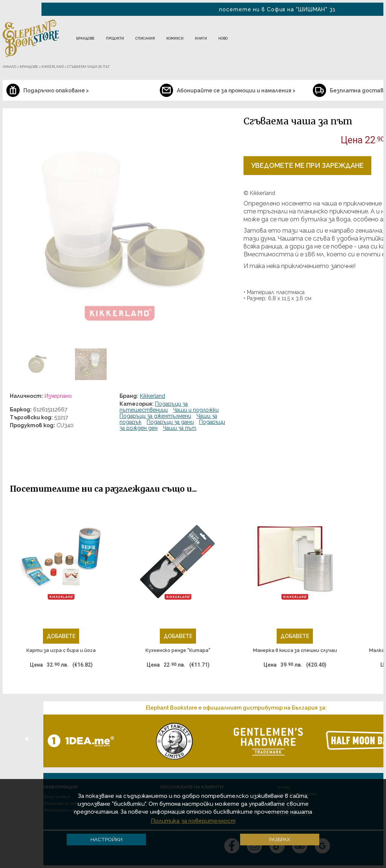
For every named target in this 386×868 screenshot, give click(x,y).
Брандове (85, 38)
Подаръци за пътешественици (154, 407)
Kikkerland (152, 396)
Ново (223, 38)
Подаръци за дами (170, 422)
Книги (201, 38)
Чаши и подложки (196, 410)
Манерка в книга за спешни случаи (295, 650)
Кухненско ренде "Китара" (178, 650)
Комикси (175, 38)
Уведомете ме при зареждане (307, 165)
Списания (145, 38)
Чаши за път (180, 428)
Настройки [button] (106, 839)
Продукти (115, 38)
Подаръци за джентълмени (155, 416)
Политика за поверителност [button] (193, 821)
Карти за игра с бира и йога (61, 650)
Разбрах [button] (280, 839)
